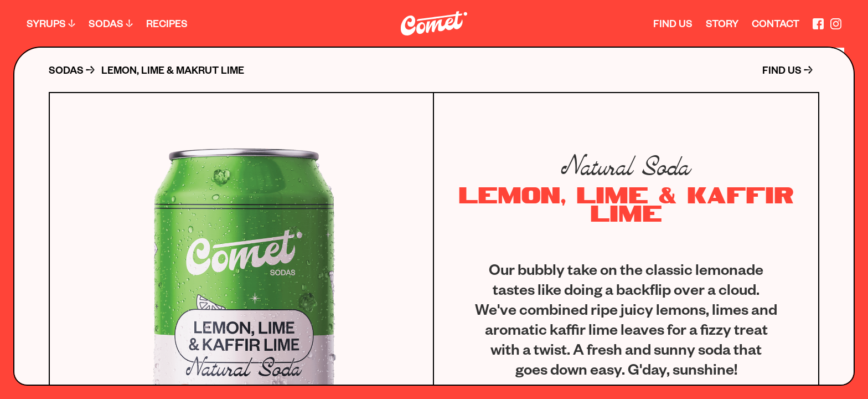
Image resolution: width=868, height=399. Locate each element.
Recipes (167, 23)
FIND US (782, 70)
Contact (776, 23)
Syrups (46, 23)
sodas (66, 70)
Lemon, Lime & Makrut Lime (173, 70)
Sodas (106, 23)
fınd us (673, 23)
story (722, 23)
